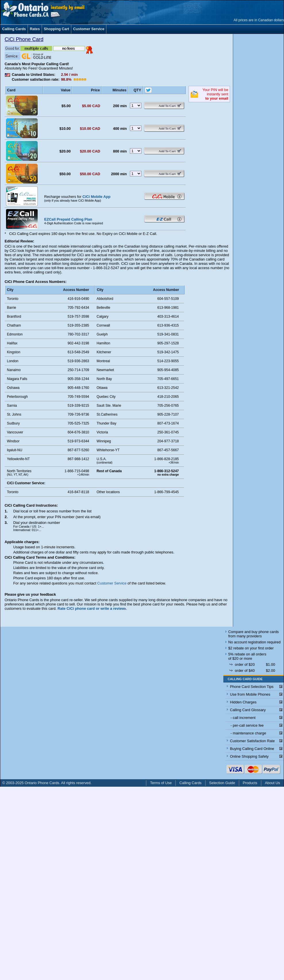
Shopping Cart (56, 29)
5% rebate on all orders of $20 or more (247, 656)
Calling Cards (14, 29)
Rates (35, 29)
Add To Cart (167, 106)
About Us (273, 783)
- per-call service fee (247, 725)
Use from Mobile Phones (250, 694)
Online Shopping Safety (249, 756)
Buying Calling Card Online (252, 749)
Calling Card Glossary (248, 710)
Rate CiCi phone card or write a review (91, 608)
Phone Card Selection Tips (252, 687)
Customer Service (89, 29)
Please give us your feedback (30, 594)
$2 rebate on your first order (251, 648)
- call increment (243, 718)
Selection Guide (222, 783)
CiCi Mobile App (97, 197)
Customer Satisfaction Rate (252, 741)
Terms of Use (161, 783)
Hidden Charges (243, 702)
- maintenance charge (248, 733)
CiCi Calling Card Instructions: (31, 505)
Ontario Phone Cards (42, 783)
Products (250, 783)
